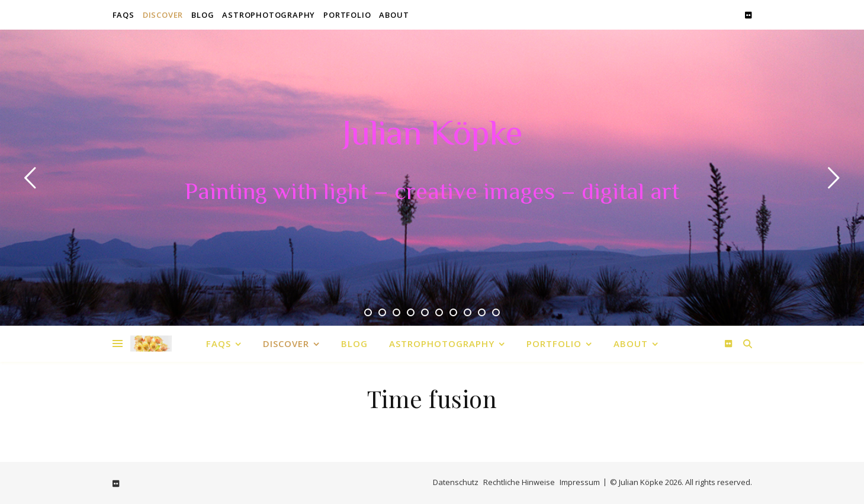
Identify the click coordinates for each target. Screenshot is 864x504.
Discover (163, 15)
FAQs (123, 15)
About (394, 15)
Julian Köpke (432, 136)
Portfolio (347, 15)
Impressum (580, 482)
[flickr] (748, 15)
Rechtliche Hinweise (519, 482)
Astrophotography (269, 15)
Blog (203, 15)
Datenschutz (456, 482)
